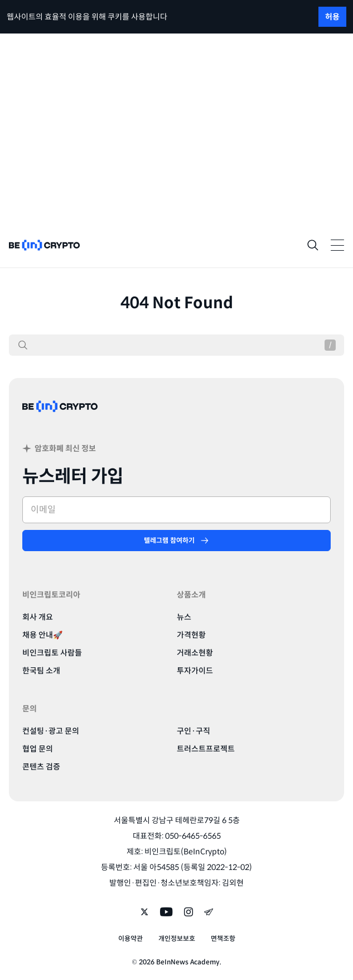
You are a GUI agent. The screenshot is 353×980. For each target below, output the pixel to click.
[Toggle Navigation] (337, 245)
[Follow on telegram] (209, 913)
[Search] (313, 245)
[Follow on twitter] (144, 913)
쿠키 (115, 17)
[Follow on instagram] (188, 913)
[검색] (23, 345)
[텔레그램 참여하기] (176, 541)
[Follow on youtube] (166, 913)
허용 (332, 17)
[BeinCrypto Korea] (60, 420)
